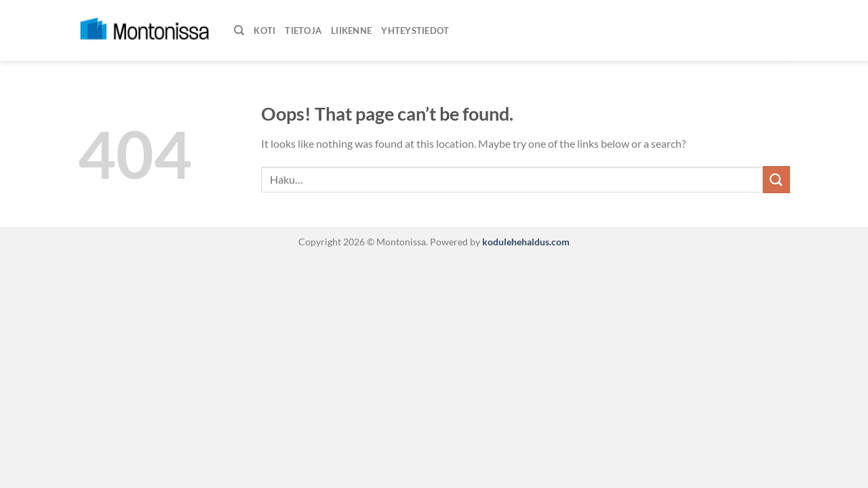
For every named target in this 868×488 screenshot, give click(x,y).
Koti (264, 30)
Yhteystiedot (415, 30)
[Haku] (239, 30)
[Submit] (776, 179)
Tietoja (303, 30)
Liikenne (351, 30)
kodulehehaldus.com (525, 242)
